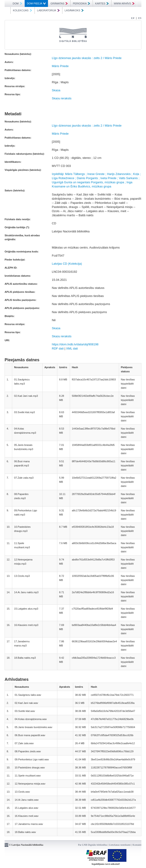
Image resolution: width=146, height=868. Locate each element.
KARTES (102, 3)
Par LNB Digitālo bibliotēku (93, 845)
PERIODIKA (81, 3)
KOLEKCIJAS (22, 10)
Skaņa (56, 90)
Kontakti (137, 845)
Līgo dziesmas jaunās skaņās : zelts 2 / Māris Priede (87, 58)
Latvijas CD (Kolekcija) (67, 264)
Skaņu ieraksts (62, 98)
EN (140, 18)
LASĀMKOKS (74, 10)
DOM (17, 3)
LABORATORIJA (48, 10)
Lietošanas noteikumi (120, 845)
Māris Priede (60, 66)
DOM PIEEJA (36, 3)
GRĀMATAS (59, 3)
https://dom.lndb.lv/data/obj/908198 (75, 344)
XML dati (72, 348)
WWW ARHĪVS (124, 3)
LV (133, 18)
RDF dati (58, 348)
